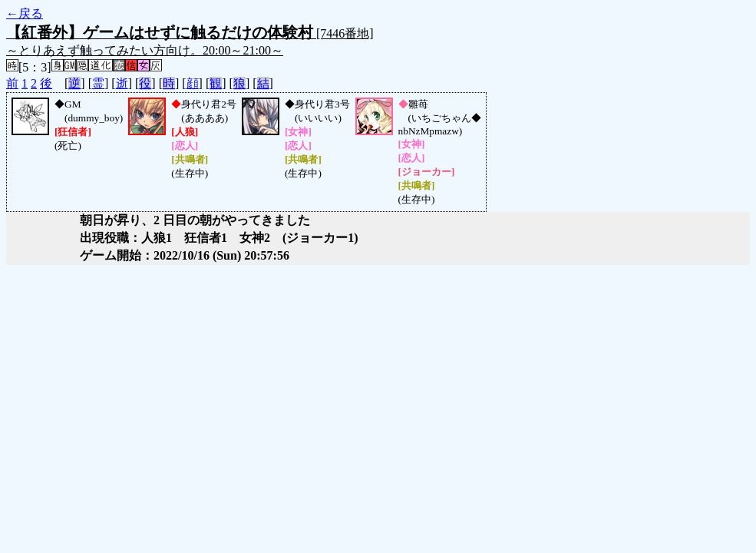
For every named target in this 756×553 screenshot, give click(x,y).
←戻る (25, 13)
